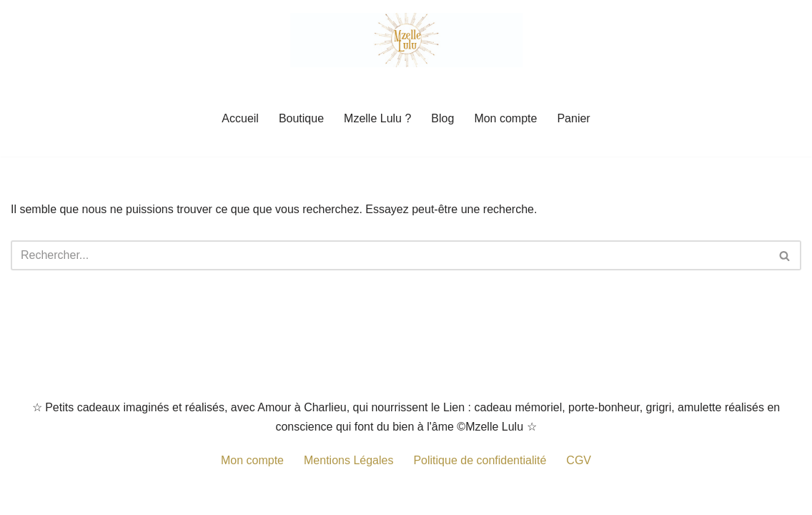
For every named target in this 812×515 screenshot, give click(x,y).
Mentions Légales (348, 460)
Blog (442, 118)
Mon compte (505, 118)
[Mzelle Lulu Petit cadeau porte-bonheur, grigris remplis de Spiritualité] (406, 40)
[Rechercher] (390, 255)
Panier (573, 118)
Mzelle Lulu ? (377, 118)
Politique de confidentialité (480, 460)
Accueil (240, 118)
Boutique (301, 118)
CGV (579, 460)
